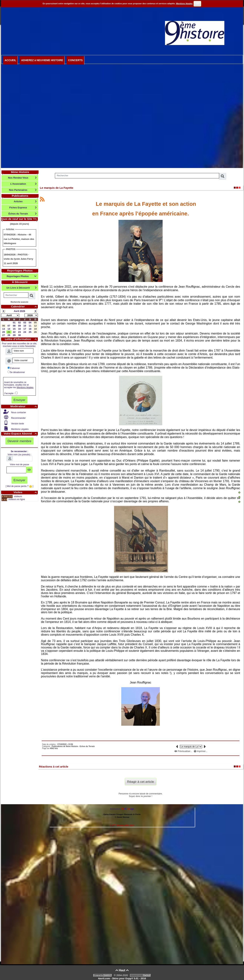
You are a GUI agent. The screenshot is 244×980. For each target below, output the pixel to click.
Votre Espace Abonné (21, 434)
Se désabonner (16, 372)
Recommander (18, 418)
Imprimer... (201, 751)
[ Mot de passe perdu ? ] (20, 486)
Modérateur (24, 406)
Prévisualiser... (184, 751)
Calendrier (24, 306)
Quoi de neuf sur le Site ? (19, 219)
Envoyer (19, 400)
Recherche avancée (19, 302)
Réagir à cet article (141, 782)
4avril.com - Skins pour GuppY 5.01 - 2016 (122, 978)
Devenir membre (20, 441)
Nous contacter (18, 412)
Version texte (17, 424)
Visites (26, 492)
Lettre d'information (21, 339)
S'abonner (14, 368)
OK (197, 4)
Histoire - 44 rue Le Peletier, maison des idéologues (19, 239)
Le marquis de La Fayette (57, 188)
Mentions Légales (20, 429)
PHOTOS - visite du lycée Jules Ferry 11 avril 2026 (18, 259)
